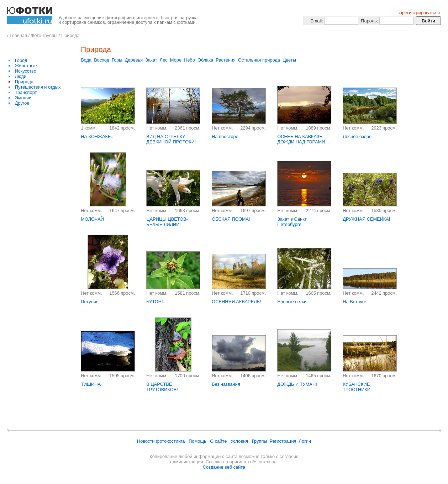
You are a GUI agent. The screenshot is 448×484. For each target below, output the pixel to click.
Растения (226, 60)
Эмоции (23, 98)
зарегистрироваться (419, 13)
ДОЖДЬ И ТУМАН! (297, 384)
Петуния (89, 302)
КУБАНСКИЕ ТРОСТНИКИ (357, 387)
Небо (189, 60)
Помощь (197, 441)
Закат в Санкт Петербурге (292, 222)
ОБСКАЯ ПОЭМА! (231, 219)
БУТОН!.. (156, 302)
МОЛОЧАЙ (92, 219)
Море (176, 60)
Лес (164, 60)
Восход (102, 60)
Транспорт (26, 92)
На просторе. (226, 136)
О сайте (218, 441)
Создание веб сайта (224, 467)
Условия (239, 441)
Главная (18, 35)
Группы (260, 441)
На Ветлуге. (355, 302)
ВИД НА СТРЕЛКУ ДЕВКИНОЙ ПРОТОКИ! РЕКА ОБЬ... (171, 142)
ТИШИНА (91, 384)
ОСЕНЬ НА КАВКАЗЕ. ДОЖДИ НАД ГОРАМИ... (303, 139)
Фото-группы (44, 35)
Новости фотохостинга (161, 441)
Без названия (226, 384)
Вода (86, 60)
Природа (70, 35)
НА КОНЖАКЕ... (98, 136)
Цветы (289, 60)
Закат (151, 60)
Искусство (26, 71)
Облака (205, 60)
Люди (21, 76)
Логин (305, 441)
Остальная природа (259, 60)
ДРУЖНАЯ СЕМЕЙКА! (366, 219)
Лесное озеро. (358, 136)
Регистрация (283, 441)
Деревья (134, 60)
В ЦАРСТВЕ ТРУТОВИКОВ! (162, 387)
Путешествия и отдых (38, 87)
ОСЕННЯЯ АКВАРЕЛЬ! (236, 302)
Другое (22, 103)
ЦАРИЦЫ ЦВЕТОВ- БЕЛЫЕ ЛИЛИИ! (167, 222)
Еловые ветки (292, 302)
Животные (26, 66)
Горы (117, 60)
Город (21, 60)
